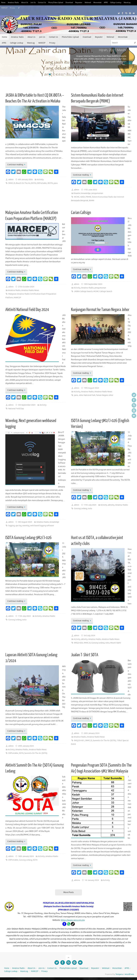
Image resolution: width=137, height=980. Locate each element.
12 (79, 74)
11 (77, 74)
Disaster (77, 193)
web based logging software (42, 526)
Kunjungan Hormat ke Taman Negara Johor (100, 310)
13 (82, 74)
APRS (113, 3)
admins (77, 880)
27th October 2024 (26, 287)
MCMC (77, 197)
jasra (56, 183)
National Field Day (16, 409)
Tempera (119, 974)
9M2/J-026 (78, 643)
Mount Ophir (116, 643)
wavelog (26, 526)
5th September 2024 (27, 405)
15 (87, 74)
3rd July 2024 (89, 636)
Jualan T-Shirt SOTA (85, 655)
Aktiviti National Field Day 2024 (27, 310)
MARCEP (15, 8)
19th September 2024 (93, 284)
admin (11, 180)
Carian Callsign (81, 213)
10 (74, 74)
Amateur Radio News (30, 290)
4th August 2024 (25, 522)
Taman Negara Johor (105, 395)
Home (4, 3)
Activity (40, 180)
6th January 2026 (25, 180)
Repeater (84, 3)
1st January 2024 (92, 880)
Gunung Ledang (81, 509)
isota (90, 509)
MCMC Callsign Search (103, 291)
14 (85, 74)
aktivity (111, 505)
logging (12, 526)
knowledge (86, 193)
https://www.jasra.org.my (73, 920)
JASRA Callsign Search (83, 291)
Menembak (104, 3)
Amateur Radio (14, 3)
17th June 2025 (90, 190)
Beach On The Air (23, 183)
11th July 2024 (90, 505)
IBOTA (50, 183)
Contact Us (45, 3)
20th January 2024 (92, 733)
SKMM (92, 201)
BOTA (34, 183)
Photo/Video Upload (60, 3)
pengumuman (97, 193)
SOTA (21, 753)
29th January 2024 (26, 746)
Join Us (35, 3)
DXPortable (42, 183)
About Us (26, 3)
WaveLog (5, 8)
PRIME (88, 197)
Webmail (94, 3)
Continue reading (17, 165)
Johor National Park (87, 395)
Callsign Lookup (124, 3)
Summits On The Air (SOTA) (36, 753)
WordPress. (130, 974)
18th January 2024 (26, 856)
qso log (19, 526)
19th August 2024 (91, 388)
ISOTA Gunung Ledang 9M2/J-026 (28, 538)
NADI (83, 197)
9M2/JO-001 (79, 741)
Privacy (23, 8)
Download (74, 3)
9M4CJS (12, 183)
